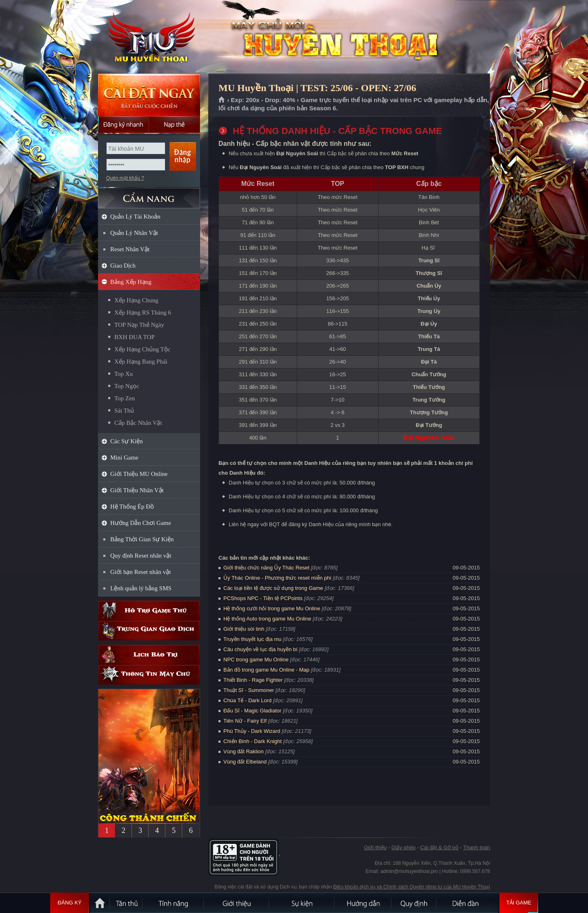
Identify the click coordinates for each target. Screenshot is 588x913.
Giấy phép (403, 847)
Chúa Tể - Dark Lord (247, 700)
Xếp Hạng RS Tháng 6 (143, 313)
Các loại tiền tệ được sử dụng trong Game (273, 588)
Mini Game (124, 458)
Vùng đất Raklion (244, 751)
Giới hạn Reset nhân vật (140, 572)
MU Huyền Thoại (149, 37)
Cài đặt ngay (149, 95)
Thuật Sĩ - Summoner (249, 690)
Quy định (414, 903)
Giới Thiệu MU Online (139, 474)
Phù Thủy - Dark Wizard (252, 731)
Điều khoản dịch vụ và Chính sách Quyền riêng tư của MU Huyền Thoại (412, 887)
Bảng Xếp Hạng (131, 282)
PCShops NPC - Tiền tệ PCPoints (263, 598)
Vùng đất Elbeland (245, 762)
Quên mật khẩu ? (125, 178)
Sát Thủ (124, 411)
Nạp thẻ (175, 125)
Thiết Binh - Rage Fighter (253, 680)
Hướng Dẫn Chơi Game (141, 523)
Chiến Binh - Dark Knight (253, 741)
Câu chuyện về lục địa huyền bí (261, 649)
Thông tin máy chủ (149, 675)
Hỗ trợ (149, 611)
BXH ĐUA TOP (135, 337)
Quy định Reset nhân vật (141, 556)
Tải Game (519, 903)
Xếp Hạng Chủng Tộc (142, 349)
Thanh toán (477, 847)
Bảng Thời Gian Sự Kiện (142, 539)
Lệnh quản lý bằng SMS (141, 588)
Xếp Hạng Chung (136, 300)
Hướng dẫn (363, 903)
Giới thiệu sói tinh (244, 629)
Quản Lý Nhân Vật (134, 233)
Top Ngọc (127, 386)
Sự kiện (302, 903)
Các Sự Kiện (127, 441)
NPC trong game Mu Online (256, 660)
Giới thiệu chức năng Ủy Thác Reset (266, 568)
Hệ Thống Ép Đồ (132, 507)
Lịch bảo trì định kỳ (149, 655)
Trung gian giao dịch (149, 631)
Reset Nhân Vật (130, 249)
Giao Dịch (123, 266)
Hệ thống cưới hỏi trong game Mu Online (272, 608)
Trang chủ (222, 100)
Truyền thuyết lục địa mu (252, 639)
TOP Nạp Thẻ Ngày (139, 325)
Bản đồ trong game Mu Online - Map (266, 670)
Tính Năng (174, 903)
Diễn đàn (468, 903)
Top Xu (124, 374)
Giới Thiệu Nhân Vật (137, 490)
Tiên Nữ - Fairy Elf (245, 721)
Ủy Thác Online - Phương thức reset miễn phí (277, 578)
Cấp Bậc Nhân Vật (138, 423)
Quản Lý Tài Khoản (135, 217)
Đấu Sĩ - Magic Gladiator (252, 711)
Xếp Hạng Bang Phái (141, 362)
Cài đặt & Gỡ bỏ (439, 847)
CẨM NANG (149, 195)
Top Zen (125, 398)
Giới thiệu (375, 847)
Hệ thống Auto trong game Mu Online (267, 619)
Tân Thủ (127, 903)
